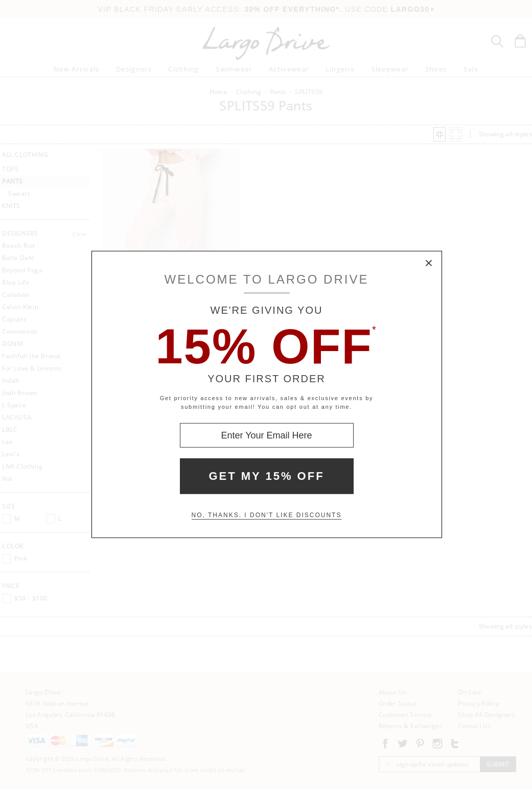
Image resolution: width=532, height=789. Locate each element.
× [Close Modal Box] (429, 264)
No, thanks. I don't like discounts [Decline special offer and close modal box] (267, 515)
